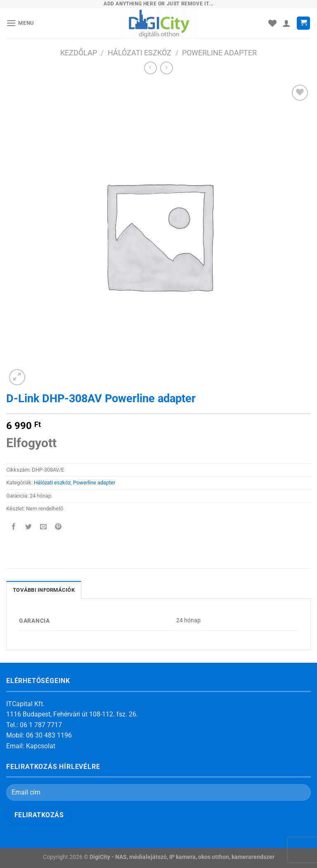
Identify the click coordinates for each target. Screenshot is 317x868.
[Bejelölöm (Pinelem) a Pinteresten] (58, 527)
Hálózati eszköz (140, 53)
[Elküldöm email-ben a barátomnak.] (44, 527)
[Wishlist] (272, 23)
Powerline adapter (219, 53)
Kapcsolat (41, 746)
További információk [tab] (44, 590)
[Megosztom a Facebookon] (14, 527)
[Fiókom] (286, 23)
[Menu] (20, 23)
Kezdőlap (79, 53)
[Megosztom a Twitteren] (29, 527)
